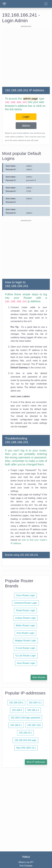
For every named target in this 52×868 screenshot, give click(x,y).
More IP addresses (36, 762)
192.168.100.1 (16, 703)
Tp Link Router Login (25, 656)
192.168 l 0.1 (35, 703)
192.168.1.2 (33, 710)
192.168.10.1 (25, 733)
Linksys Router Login (25, 618)
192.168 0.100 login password (26, 718)
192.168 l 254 (34, 725)
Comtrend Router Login (25, 603)
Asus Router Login (26, 663)
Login (26, 117)
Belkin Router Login (26, 625)
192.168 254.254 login (25, 740)
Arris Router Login (25, 633)
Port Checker (26, 866)
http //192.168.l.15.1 (26, 748)
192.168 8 (17, 710)
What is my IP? (26, 862)
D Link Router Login (25, 648)
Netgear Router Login (25, 641)
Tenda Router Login (26, 610)
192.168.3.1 (16, 725)
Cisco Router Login (25, 595)
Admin (26, 126)
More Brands (39, 677)
